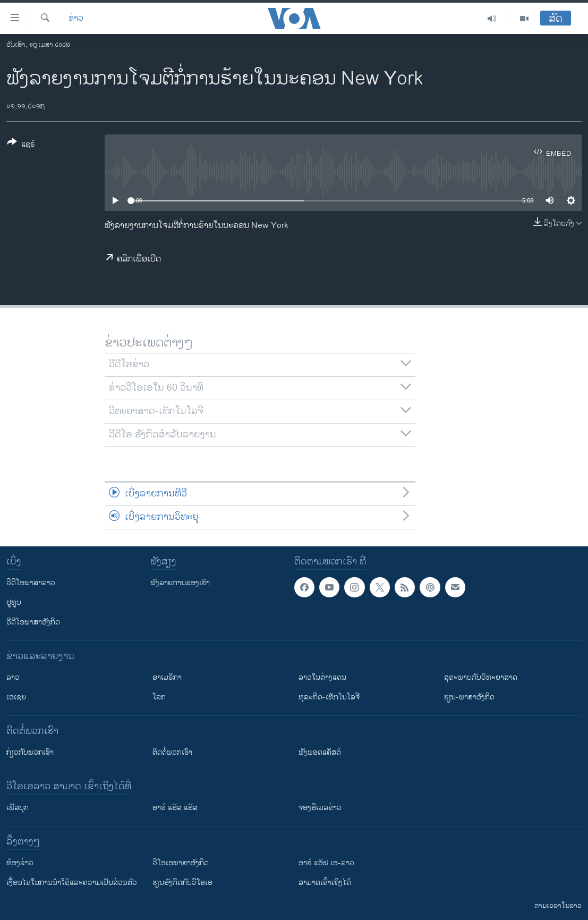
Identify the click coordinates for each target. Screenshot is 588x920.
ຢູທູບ (14, 602)
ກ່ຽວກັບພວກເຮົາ (30, 752)
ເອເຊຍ (16, 697)
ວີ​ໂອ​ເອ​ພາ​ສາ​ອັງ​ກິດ (181, 863)
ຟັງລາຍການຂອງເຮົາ (180, 583)
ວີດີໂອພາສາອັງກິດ (33, 622)
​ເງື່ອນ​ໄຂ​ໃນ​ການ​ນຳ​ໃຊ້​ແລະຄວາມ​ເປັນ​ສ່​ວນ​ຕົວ (72, 883)
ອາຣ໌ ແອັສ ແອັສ (175, 808)
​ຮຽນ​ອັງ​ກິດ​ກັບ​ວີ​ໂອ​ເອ (182, 883)
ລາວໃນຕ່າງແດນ (322, 677)
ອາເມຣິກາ (167, 677)
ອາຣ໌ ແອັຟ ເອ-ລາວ (326, 863)
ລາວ (13, 677)
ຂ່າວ (76, 19)
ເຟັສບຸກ (18, 808)
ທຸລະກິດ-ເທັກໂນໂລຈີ (329, 697)
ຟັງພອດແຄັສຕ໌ (320, 752)
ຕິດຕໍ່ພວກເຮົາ (172, 752)
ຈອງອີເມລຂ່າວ (320, 808)
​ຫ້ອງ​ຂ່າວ (20, 863)
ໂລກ (159, 697)
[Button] (21, 145)
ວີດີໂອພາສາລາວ (31, 583)
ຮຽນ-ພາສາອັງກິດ (469, 697)
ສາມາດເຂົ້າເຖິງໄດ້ (325, 883)
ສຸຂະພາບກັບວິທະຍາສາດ (481, 677)
